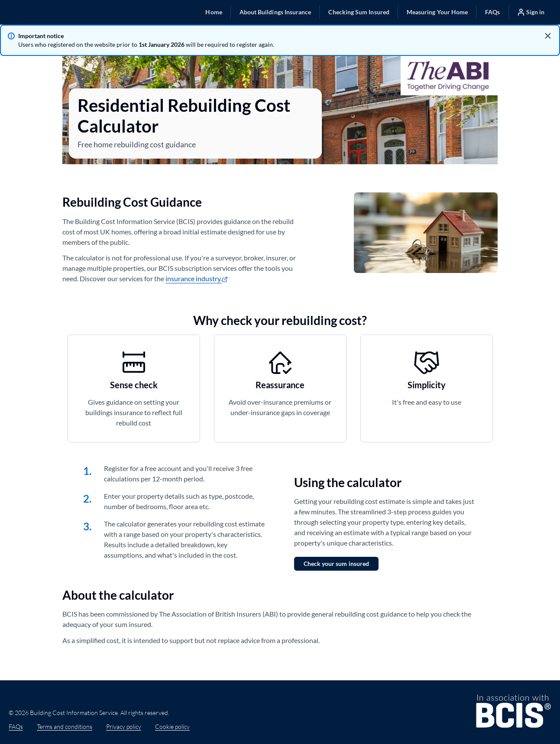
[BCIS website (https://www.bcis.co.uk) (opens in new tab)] (513, 712)
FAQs (16, 727)
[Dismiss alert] (548, 36)
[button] (214, 12)
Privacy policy (124, 727)
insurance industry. (197, 278)
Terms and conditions (65, 727)
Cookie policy (172, 727)
